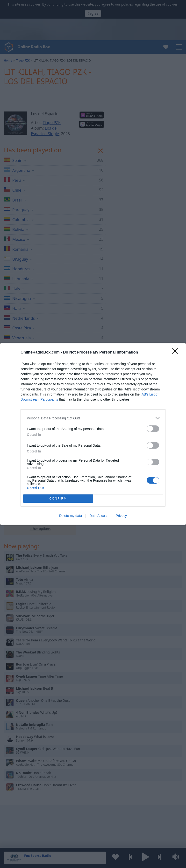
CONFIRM (58, 499)
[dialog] (93, 434)
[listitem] (93, 418)
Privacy (121, 516)
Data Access (99, 516)
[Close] (177, 353)
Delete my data (71, 516)
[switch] (153, 429)
